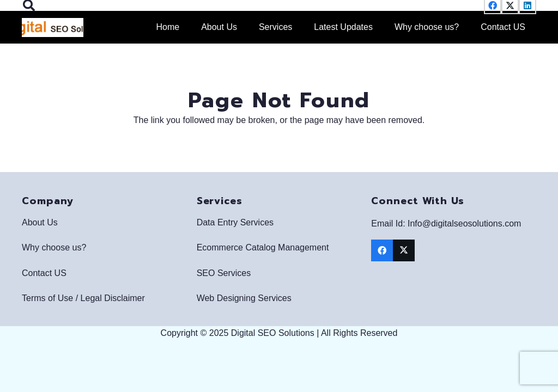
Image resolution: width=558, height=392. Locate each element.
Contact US (44, 273)
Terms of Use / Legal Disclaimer (83, 298)
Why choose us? (54, 247)
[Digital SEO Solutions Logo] (53, 27)
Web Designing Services (244, 298)
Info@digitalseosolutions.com (464, 223)
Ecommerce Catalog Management (263, 247)
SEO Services (224, 273)
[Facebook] (382, 250)
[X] (404, 250)
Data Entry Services (235, 222)
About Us (40, 222)
